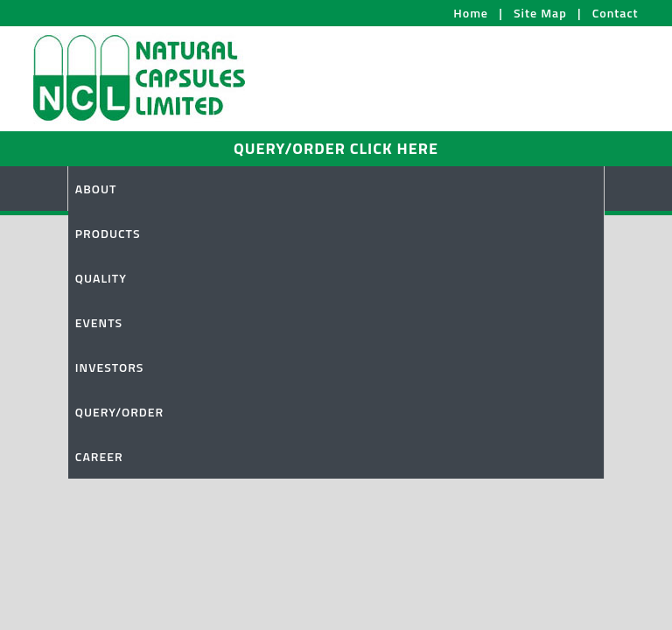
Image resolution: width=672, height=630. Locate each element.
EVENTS (99, 322)
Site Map (540, 13)
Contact (616, 13)
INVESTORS (110, 367)
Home (471, 13)
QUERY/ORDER (119, 412)
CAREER (99, 456)
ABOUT (96, 189)
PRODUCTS (108, 233)
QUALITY (101, 278)
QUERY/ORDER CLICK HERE (336, 148)
